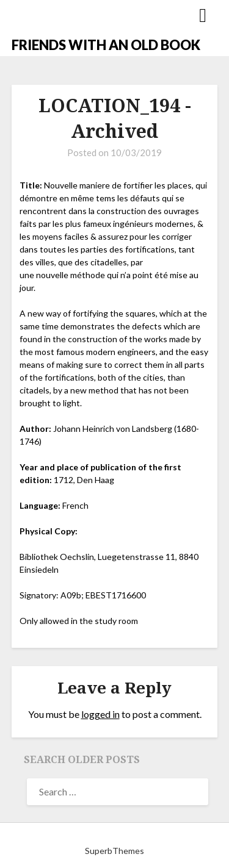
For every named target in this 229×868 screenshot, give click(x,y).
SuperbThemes (114, 851)
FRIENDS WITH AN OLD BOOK (106, 45)
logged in (100, 714)
